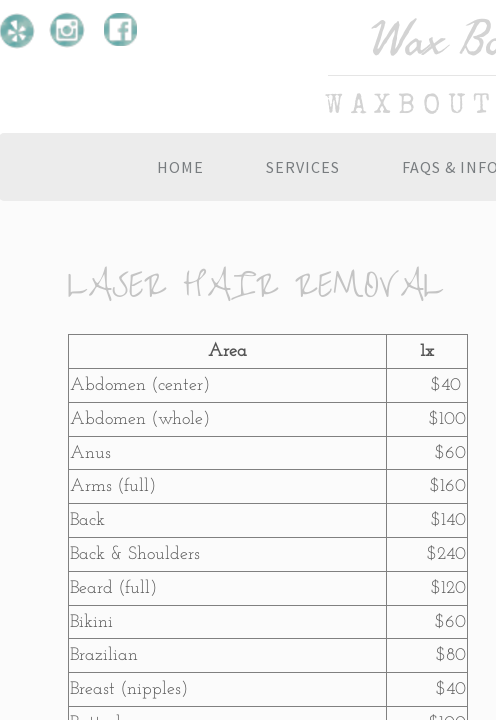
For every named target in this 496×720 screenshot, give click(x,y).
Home (180, 167)
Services (303, 167)
